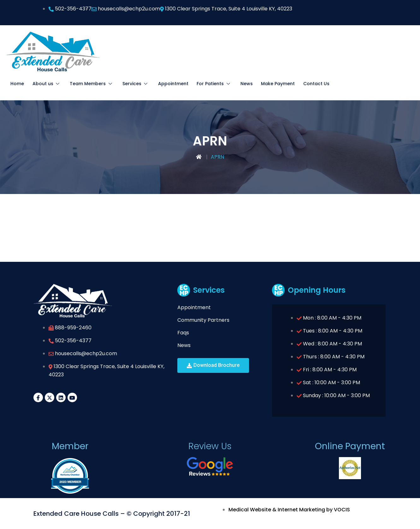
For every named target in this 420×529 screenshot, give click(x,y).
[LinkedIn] (61, 397)
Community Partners (203, 320)
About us (45, 84)
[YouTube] (72, 397)
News (236, 84)
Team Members (88, 84)
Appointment (166, 84)
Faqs (183, 333)
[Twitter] (50, 397)
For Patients (205, 84)
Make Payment (267, 84)
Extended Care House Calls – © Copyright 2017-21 (112, 514)
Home (17, 84)
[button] (213, 365)
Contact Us (304, 84)
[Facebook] (38, 397)
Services (130, 84)
